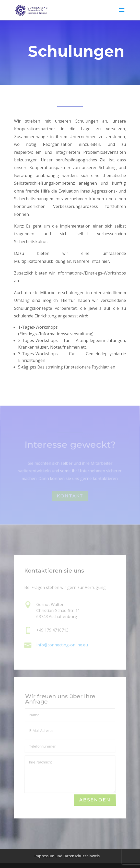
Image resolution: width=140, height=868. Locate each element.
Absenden (95, 800)
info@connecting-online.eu (62, 645)
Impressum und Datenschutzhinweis (67, 856)
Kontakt (70, 497)
